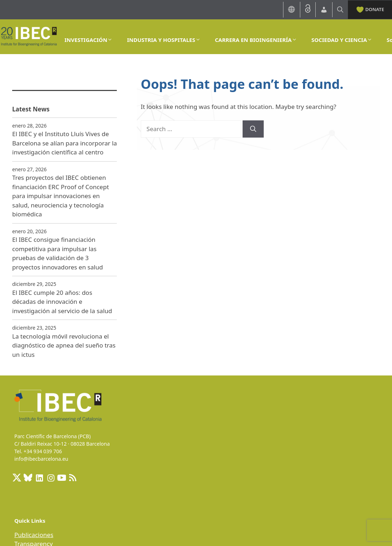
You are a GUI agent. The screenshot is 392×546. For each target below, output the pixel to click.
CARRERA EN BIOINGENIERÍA (256, 40)
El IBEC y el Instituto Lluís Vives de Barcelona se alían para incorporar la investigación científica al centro (64, 143)
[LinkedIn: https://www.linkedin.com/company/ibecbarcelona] (39, 478)
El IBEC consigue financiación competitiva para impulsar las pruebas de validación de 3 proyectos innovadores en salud (58, 253)
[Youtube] (62, 478)
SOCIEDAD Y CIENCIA (342, 40)
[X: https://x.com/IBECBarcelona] (17, 478)
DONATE (370, 9)
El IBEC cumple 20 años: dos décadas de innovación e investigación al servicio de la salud (62, 302)
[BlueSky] (28, 478)
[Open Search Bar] (340, 9)
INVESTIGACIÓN (89, 40)
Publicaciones (34, 535)
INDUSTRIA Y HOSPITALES (164, 40)
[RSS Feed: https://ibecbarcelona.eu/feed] (73, 478)
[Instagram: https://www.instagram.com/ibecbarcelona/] (51, 478)
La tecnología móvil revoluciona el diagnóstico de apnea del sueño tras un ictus (64, 345)
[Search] (253, 129)
